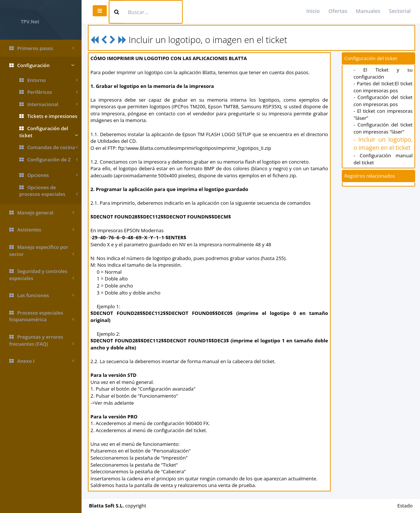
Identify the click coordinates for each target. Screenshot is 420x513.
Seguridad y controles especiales (42, 275)
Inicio (313, 11)
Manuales (368, 11)
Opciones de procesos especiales (49, 191)
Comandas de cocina (49, 147)
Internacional (49, 104)
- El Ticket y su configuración (383, 73)
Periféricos (49, 92)
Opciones (49, 175)
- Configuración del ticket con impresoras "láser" (383, 128)
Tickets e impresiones (49, 118)
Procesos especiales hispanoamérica (42, 316)
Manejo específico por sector (42, 251)
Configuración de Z (49, 160)
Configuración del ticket (49, 132)
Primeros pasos (42, 48)
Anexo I (42, 361)
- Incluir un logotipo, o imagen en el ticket (383, 144)
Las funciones (42, 295)
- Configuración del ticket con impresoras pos (383, 101)
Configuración (42, 65)
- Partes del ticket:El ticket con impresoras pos (383, 87)
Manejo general (42, 213)
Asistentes (42, 230)
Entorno (49, 80)
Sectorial (400, 11)
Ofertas (338, 11)
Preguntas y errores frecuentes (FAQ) (42, 340)
